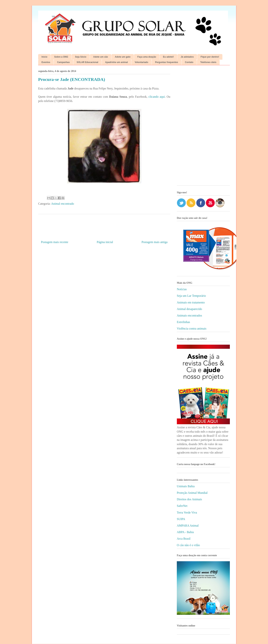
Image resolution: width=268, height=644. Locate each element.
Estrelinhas (183, 322)
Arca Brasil (184, 539)
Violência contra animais (192, 329)
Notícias (182, 289)
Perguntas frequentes (166, 62)
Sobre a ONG (61, 57)
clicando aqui (157, 97)
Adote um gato (123, 57)
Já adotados (187, 57)
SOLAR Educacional (87, 62)
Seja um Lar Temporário (191, 296)
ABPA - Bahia (185, 532)
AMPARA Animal (188, 526)
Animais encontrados (189, 315)
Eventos (46, 62)
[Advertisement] (203, 127)
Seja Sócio (81, 57)
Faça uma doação (147, 57)
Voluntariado (141, 62)
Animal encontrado (63, 204)
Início (44, 57)
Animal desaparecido (189, 309)
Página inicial (105, 242)
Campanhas (63, 62)
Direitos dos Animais (189, 499)
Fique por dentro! (210, 57)
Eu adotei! (168, 57)
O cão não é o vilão (188, 545)
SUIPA (181, 519)
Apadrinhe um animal (117, 62)
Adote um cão (101, 57)
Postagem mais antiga (154, 242)
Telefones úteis (208, 62)
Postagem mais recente (55, 242)
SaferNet (182, 506)
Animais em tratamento (191, 302)
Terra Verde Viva (187, 512)
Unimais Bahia (186, 486)
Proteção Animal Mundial (192, 493)
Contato (189, 62)
